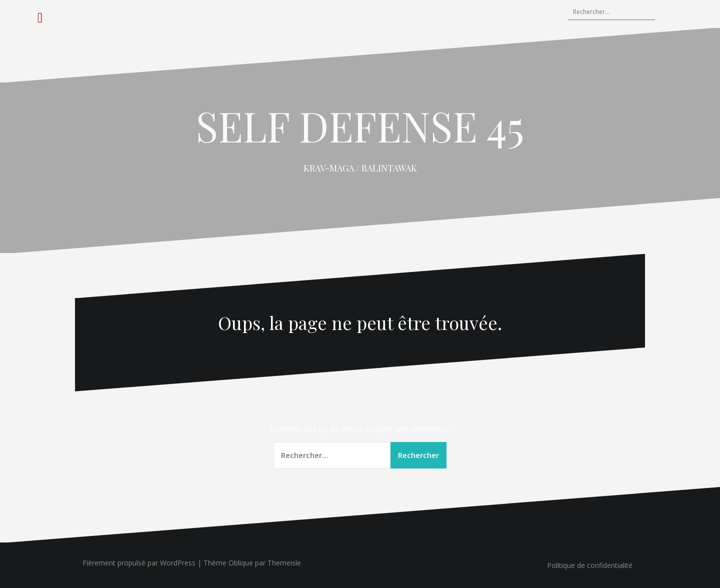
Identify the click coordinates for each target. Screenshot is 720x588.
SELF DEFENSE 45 (360, 125)
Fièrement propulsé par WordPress (139, 563)
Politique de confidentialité (590, 565)
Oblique (241, 563)
